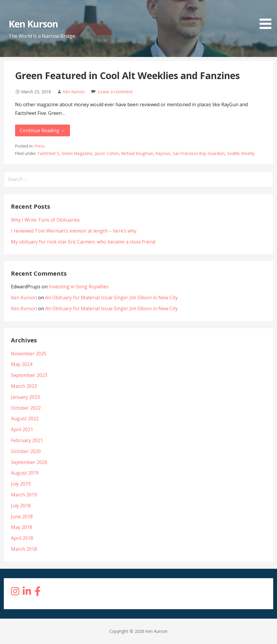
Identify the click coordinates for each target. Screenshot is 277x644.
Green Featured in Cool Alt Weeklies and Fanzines (127, 75)
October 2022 (26, 408)
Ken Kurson (33, 24)
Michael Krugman (137, 153)
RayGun (163, 153)
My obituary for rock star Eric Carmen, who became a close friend (83, 242)
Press (40, 146)
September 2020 (29, 462)
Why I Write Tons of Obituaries (45, 220)
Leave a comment (115, 92)
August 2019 (25, 473)
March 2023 (24, 386)
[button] (268, 15)
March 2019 (24, 495)
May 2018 (22, 527)
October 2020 (26, 451)
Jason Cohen (107, 153)
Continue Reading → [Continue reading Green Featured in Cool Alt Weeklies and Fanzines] (43, 130)
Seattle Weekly (241, 153)
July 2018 (21, 506)
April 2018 (22, 538)
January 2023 (25, 397)
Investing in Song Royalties (79, 287)
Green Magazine (77, 153)
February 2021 (27, 440)
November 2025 (29, 354)
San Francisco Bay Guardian (199, 153)
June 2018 (22, 516)
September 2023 (29, 375)
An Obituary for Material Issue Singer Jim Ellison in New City (111, 298)
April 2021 (22, 429)
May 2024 (22, 364)
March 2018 (24, 549)
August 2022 (25, 419)
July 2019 (21, 484)
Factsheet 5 (48, 153)
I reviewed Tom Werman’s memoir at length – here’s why (74, 231)
